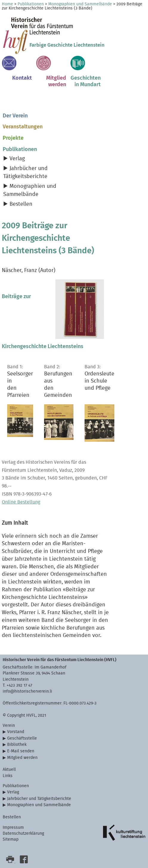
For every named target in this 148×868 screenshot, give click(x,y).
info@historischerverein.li (27, 691)
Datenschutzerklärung (23, 833)
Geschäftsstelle (22, 738)
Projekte (13, 138)
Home (7, 4)
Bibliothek (17, 744)
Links (8, 776)
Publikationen (31, 4)
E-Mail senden (21, 751)
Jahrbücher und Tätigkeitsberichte (39, 799)
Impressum (13, 827)
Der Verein (15, 116)
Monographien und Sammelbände (80, 4)
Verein (9, 725)
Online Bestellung (21, 502)
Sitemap (11, 839)
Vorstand (16, 732)
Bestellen (21, 204)
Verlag (17, 159)
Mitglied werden (22, 758)
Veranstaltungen (23, 127)
